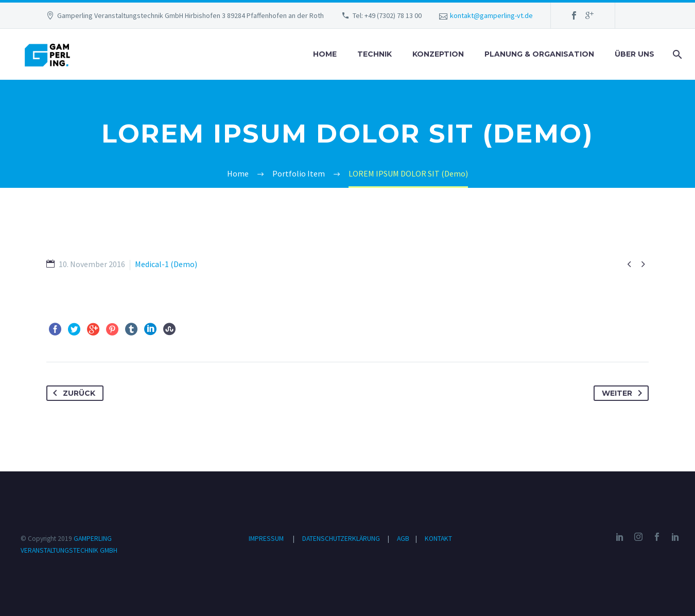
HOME (325, 54)
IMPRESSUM (266, 539)
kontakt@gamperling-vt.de (491, 15)
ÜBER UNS (635, 54)
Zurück (72, 393)
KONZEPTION (438, 54)
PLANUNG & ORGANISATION (539, 54)
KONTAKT (438, 539)
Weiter (624, 393)
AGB (404, 539)
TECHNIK (375, 54)
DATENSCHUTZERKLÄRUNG (342, 539)
